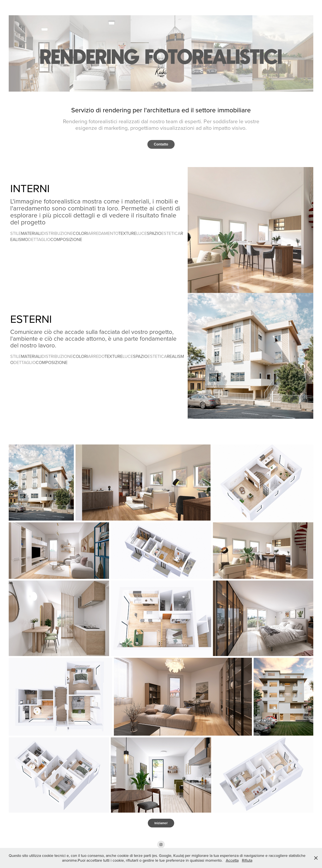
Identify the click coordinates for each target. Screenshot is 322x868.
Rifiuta (247, 860)
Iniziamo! (161, 823)
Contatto (161, 144)
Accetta (232, 860)
